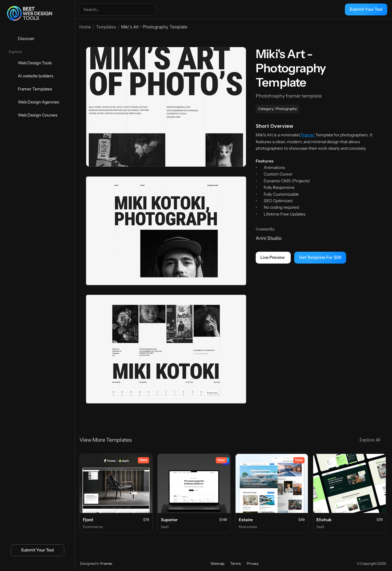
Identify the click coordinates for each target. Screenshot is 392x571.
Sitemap (217, 563)
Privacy (253, 563)
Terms (236, 563)
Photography (286, 109)
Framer (308, 135)
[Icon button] (28, 564)
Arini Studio (269, 238)
